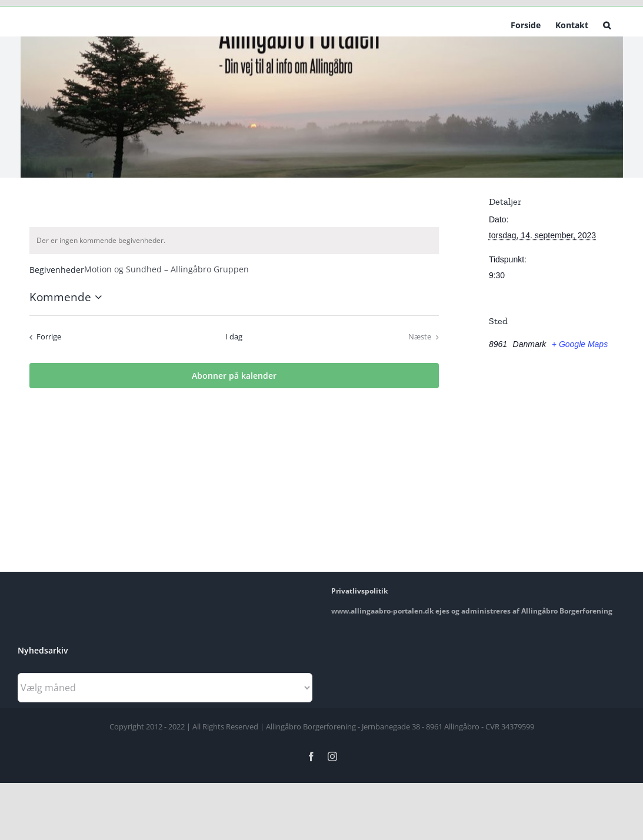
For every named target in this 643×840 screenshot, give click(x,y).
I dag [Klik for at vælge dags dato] (234, 336)
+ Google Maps (580, 344)
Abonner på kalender (234, 376)
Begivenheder (57, 270)
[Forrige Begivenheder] (43, 337)
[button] (607, 24)
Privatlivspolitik (359, 591)
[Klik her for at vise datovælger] (68, 297)
